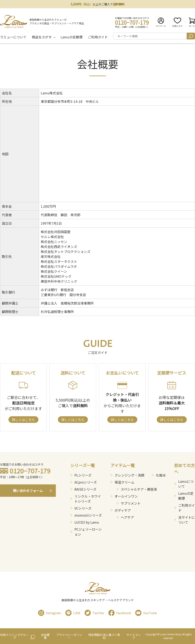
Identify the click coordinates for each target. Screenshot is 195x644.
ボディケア (123, 510)
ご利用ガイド (98, 37)
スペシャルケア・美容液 (139, 489)
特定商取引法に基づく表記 (104, 636)
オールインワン (126, 496)
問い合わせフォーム (28, 491)
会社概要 (45, 636)
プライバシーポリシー (69, 636)
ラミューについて (13, 37)
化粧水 (161, 475)
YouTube (146, 613)
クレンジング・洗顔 (129, 475)
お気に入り (177, 23)
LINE (73, 613)
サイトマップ (134, 636)
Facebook (120, 613)
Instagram (50, 613)
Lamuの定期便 (72, 37)
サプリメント (131, 503)
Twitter (94, 613)
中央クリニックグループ (14, 636)
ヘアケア (127, 517)
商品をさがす (42, 37)
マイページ (161, 23)
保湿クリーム (124, 482)
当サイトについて (187, 520)
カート (192, 23)
